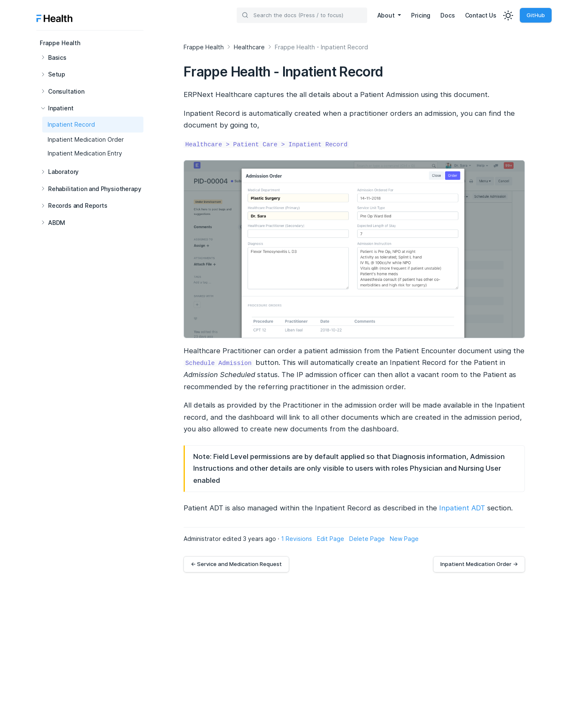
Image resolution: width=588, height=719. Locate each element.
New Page (404, 539)
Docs (447, 15)
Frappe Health (60, 43)
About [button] (387, 15)
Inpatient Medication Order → (479, 564)
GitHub (536, 15)
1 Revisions (297, 539)
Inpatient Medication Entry (85, 153)
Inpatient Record (71, 124)
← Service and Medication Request (236, 564)
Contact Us (481, 15)
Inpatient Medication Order (86, 139)
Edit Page (331, 539)
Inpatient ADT (462, 508)
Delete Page (367, 539)
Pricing (421, 15)
